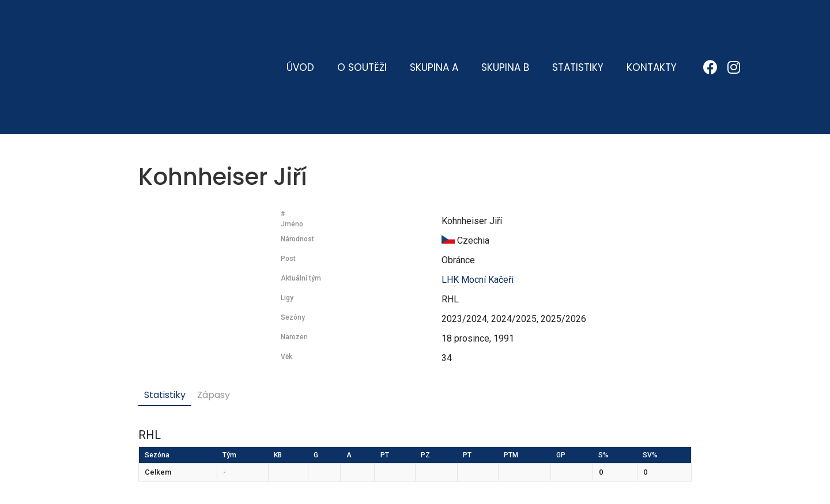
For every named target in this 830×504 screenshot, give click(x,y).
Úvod (300, 26)
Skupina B (505, 26)
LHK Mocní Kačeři (478, 197)
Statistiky (578, 26)
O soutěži (362, 26)
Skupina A (434, 26)
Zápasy (214, 312)
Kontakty (652, 26)
